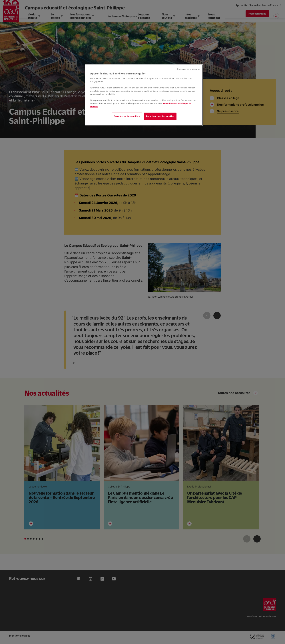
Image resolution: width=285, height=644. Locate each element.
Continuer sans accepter (189, 69)
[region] (144, 95)
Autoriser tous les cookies (160, 116)
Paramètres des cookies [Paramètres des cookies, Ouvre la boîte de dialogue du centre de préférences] (127, 116)
